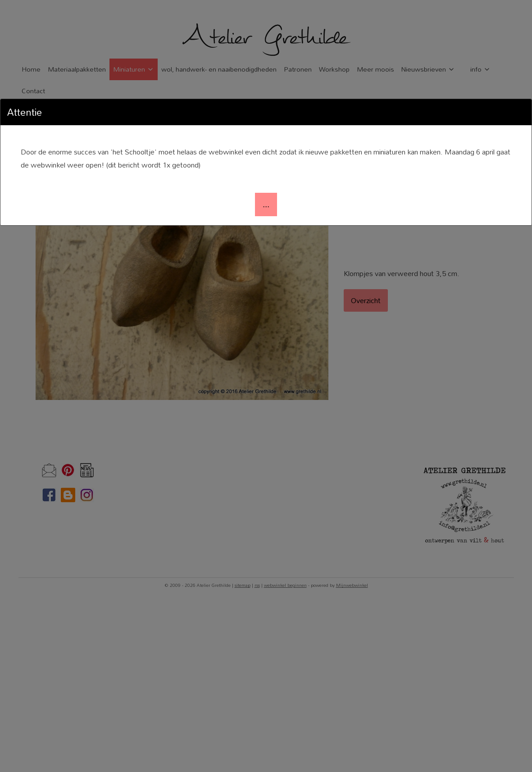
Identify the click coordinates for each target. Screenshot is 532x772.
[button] (266, 204)
